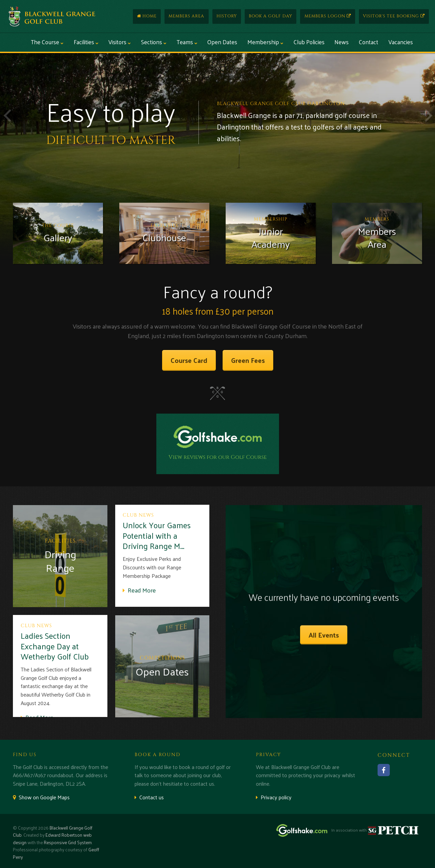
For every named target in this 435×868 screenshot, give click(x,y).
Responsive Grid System (68, 842)
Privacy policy (274, 797)
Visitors (120, 42)
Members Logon (328, 16)
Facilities (86, 42)
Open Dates (222, 42)
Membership (265, 42)
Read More (139, 590)
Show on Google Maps (41, 797)
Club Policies (309, 42)
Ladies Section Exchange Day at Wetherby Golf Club (55, 646)
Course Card (189, 360)
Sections (154, 42)
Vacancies (401, 42)
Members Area (186, 16)
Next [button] (428, 116)
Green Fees (248, 360)
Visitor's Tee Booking (394, 16)
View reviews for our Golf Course (218, 457)
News (342, 42)
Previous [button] (7, 116)
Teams (187, 42)
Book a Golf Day (271, 16)
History (227, 16)
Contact (369, 42)
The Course (47, 42)
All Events (324, 635)
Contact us (149, 797)
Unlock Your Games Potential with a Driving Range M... (157, 535)
